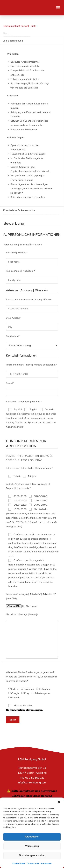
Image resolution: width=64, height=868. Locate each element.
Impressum (46, 863)
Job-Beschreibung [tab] (13, 41)
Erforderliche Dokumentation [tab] (19, 210)
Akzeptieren (32, 837)
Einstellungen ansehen (32, 855)
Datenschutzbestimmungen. (24, 710)
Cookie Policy (19, 863)
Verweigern (32, 846)
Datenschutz (33, 863)
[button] (59, 802)
